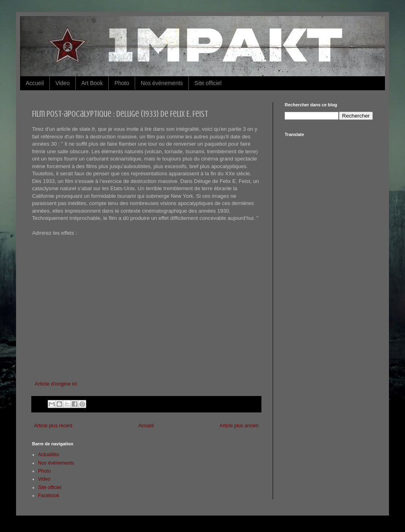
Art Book (92, 83)
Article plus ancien (239, 426)
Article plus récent (53, 426)
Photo (122, 83)
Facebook (49, 495)
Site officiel (208, 83)
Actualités (49, 455)
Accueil (35, 83)
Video (63, 83)
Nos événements (162, 83)
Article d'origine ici (56, 384)
